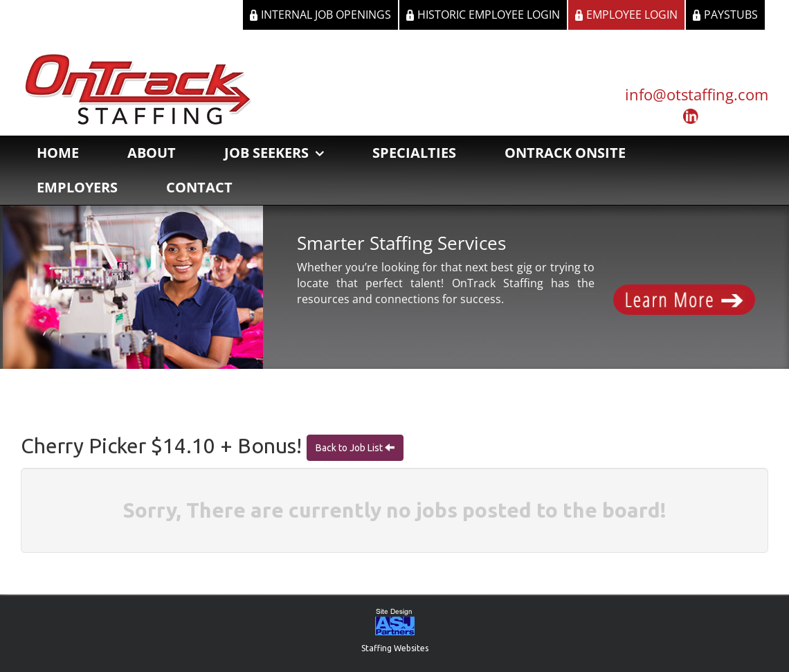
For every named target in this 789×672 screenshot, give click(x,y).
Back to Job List (350, 448)
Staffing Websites (395, 648)
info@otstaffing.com (697, 94)
